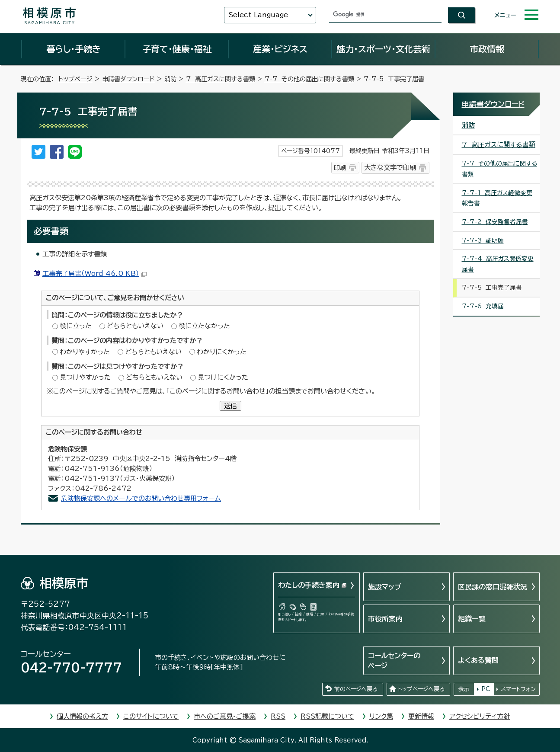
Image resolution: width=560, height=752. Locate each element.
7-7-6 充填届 (483, 306)
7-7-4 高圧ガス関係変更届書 (498, 264)
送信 (230, 406)
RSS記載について (327, 716)
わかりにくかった (222, 352)
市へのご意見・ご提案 (225, 716)
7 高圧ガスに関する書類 (221, 79)
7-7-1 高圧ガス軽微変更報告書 (497, 198)
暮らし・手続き (74, 49)
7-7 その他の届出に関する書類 (309, 79)
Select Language (258, 15)
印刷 (340, 168)
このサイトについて (151, 716)
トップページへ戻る (421, 689)
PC (486, 689)
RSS (278, 716)
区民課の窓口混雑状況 (493, 587)
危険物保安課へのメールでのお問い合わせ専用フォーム (141, 498)
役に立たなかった (204, 326)
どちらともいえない (135, 326)
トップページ (75, 79)
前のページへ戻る (356, 689)
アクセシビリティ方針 (480, 716)
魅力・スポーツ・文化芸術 (383, 49)
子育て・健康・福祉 (177, 49)
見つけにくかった (223, 377)
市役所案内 (385, 619)
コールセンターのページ (394, 660)
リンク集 (381, 716)
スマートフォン (518, 689)
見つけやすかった (85, 377)
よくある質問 (478, 660)
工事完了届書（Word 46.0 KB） (94, 274)
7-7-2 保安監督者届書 (495, 222)
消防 (170, 79)
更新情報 (421, 716)
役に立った (76, 326)
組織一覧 (472, 619)
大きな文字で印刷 (390, 168)
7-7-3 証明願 (483, 240)
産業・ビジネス (280, 49)
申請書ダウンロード (128, 79)
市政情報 (487, 49)
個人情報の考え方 (82, 716)
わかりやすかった (85, 352)
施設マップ (385, 587)
